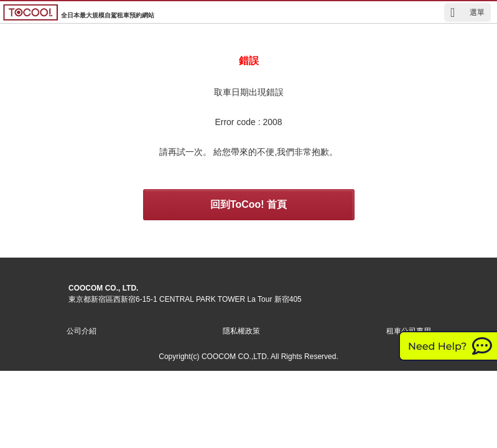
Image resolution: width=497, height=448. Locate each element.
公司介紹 (81, 331)
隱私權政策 (241, 331)
